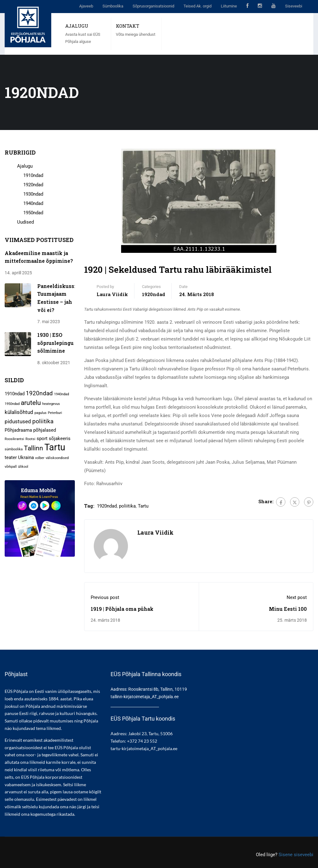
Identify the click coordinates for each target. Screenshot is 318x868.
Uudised (25, 222)
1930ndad (33, 194)
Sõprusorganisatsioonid (153, 6)
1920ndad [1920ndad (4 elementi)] (39, 393)
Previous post (105, 597)
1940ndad (33, 203)
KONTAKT (127, 26)
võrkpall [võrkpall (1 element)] (11, 467)
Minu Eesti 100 (288, 609)
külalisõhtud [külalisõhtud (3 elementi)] (19, 412)
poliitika (127, 506)
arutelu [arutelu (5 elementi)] (31, 403)
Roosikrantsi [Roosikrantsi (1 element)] (14, 439)
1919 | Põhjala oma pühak (122, 609)
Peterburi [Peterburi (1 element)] (55, 413)
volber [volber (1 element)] (40, 458)
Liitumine (229, 6)
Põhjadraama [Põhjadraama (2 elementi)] (18, 430)
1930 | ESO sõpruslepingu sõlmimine (55, 343)
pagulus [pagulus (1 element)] (41, 413)
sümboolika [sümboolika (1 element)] (14, 449)
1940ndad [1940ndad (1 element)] (61, 394)
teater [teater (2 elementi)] (11, 457)
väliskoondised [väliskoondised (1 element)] (57, 458)
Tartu (143, 506)
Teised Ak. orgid (198, 6)
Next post (297, 597)
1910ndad (33, 175)
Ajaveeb (86, 6)
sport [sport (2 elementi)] (42, 439)
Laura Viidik (112, 294)
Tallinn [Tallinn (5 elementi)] (34, 448)
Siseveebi (294, 6)
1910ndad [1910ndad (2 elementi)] (15, 394)
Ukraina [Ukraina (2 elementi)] (26, 457)
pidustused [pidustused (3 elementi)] (18, 421)
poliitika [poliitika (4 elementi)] (43, 421)
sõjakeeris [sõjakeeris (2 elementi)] (60, 439)
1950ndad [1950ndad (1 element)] (12, 404)
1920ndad (154, 294)
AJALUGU (77, 26)
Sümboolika (113, 6)
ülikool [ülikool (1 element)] (23, 467)
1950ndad (33, 213)
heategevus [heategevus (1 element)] (51, 404)
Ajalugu (25, 166)
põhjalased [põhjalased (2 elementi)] (45, 430)
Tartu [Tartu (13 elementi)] (55, 447)
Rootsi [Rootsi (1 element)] (30, 439)
